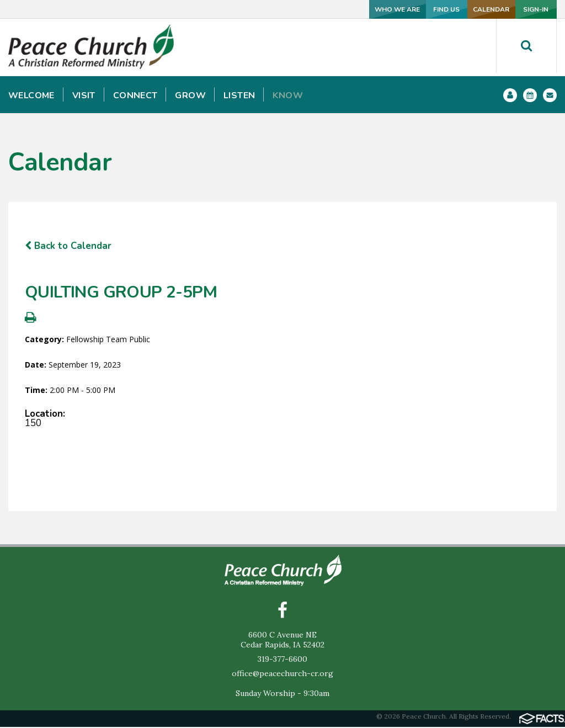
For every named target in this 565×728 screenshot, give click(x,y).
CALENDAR (447, 9)
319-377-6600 (282, 660)
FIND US (374, 9)
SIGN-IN (520, 9)
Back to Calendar (68, 246)
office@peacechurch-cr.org (282, 674)
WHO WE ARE (300, 9)
